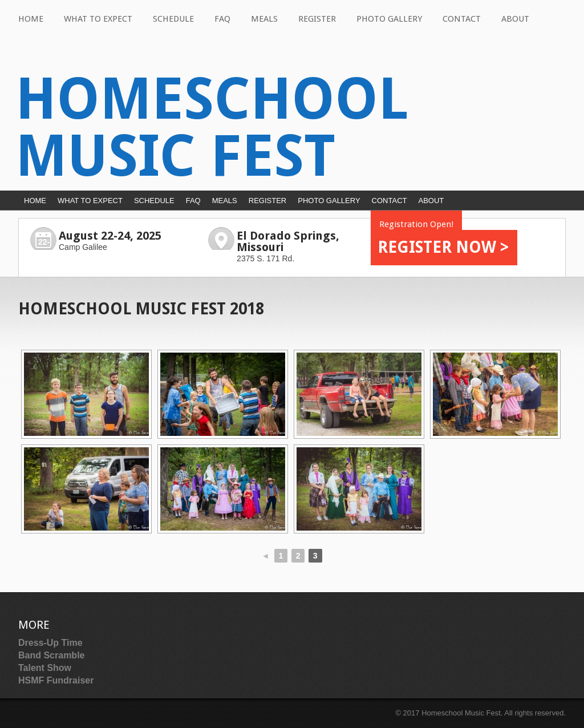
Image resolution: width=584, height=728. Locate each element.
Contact (462, 19)
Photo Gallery (389, 19)
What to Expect (98, 19)
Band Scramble (51, 655)
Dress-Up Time (50, 643)
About (515, 19)
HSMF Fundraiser (56, 680)
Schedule (173, 19)
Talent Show (45, 668)
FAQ (222, 19)
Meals (264, 19)
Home (31, 19)
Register (317, 19)
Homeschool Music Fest (212, 128)
